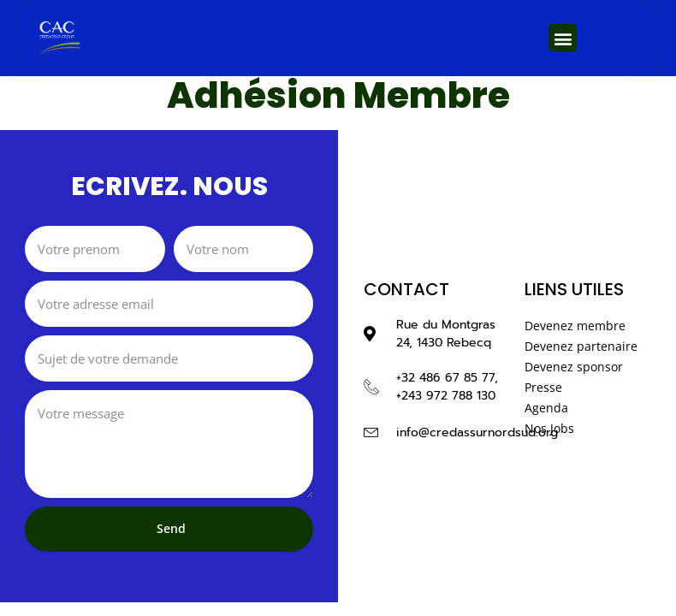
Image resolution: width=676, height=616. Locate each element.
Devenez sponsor (574, 367)
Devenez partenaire (581, 346)
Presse (543, 387)
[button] (563, 38)
